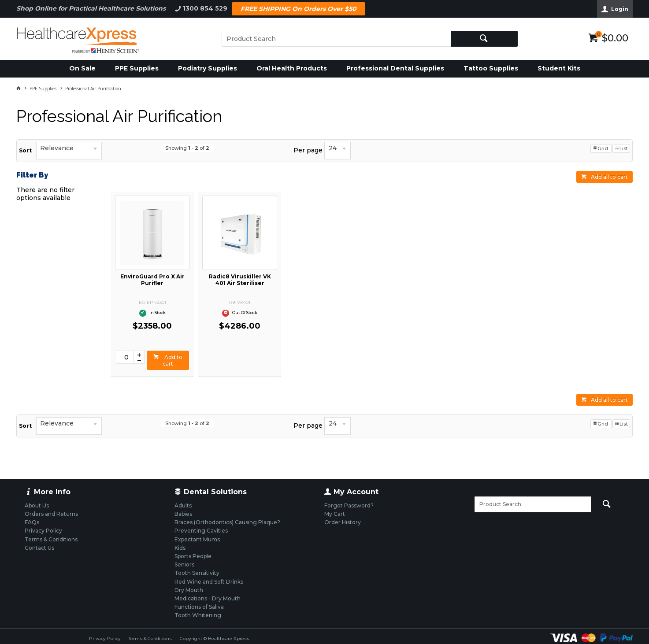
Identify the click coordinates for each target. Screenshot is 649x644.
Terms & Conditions (150, 638)
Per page (308, 150)
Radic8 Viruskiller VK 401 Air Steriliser (240, 280)
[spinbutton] (125, 357)
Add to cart (172, 360)
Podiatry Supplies (208, 68)
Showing (187, 148)
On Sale (82, 68)
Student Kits (559, 68)
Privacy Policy (105, 638)
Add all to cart (609, 177)
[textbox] (336, 39)
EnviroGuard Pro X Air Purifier (152, 280)
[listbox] (69, 151)
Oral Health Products (292, 68)
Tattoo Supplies (491, 68)
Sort (25, 150)
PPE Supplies (137, 68)
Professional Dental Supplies (395, 68)
